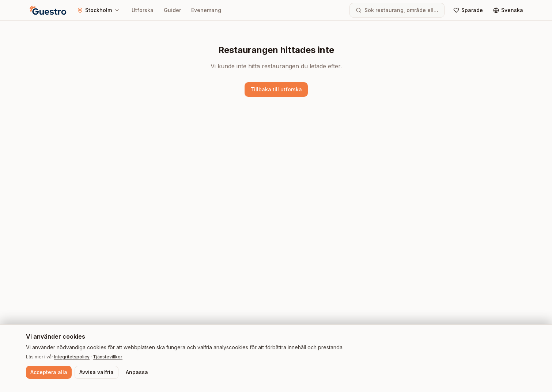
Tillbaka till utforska (276, 89)
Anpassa (137, 372)
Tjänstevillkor (108, 357)
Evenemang (206, 10)
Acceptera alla (49, 372)
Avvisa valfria (97, 372)
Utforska (143, 10)
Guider (172, 10)
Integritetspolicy (72, 357)
